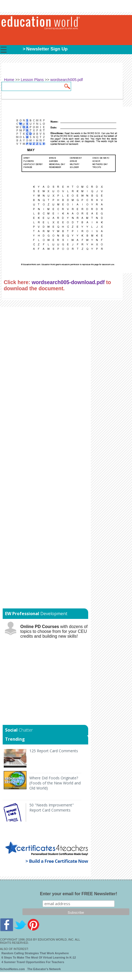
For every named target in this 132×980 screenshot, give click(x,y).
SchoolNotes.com (12, 969)
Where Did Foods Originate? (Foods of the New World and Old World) (55, 783)
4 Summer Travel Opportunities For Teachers (33, 962)
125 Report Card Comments (54, 751)
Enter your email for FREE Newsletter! (79, 894)
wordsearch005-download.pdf (68, 282)
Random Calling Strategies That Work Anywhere (35, 953)
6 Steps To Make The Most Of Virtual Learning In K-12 (39, 957)
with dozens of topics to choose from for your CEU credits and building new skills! (54, 631)
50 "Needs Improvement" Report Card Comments (52, 808)
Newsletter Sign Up (47, 49)
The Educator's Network (44, 969)
